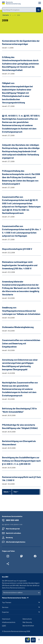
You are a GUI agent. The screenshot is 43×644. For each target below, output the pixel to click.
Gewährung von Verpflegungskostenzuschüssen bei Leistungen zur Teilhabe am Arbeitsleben (21, 311)
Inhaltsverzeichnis (9, 622)
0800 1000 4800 (12, 520)
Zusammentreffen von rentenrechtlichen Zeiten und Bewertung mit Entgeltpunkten (21, 343)
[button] (33, 640)
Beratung (9, 537)
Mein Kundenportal (13, 529)
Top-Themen (7, 602)
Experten (5, 612)
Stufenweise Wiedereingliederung (18, 327)
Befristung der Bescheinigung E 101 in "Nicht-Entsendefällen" (19, 410)
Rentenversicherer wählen (13, 592)
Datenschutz (27, 619)
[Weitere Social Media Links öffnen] (8, 564)
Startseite (6, 15)
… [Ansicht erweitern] (13, 15)
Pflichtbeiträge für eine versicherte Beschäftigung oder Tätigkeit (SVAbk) (20, 426)
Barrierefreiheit (28, 626)
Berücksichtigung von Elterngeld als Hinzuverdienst (19, 443)
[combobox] (19, 10)
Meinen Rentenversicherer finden (14, 598)
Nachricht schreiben (13, 533)
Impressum (6, 619)
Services (5, 607)
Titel (15, 492)
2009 (18, 15)
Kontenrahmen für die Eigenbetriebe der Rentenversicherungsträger (21, 42)
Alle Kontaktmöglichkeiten (16, 542)
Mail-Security (27, 622)
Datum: (6, 492)
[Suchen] (38, 10)
